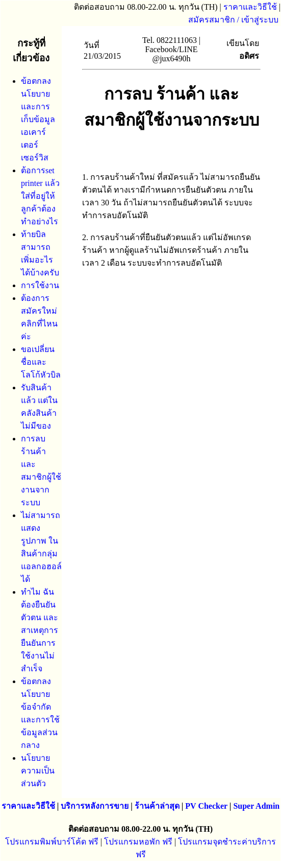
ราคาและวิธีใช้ (250, 7)
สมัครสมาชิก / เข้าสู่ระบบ (233, 20)
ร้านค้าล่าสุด (157, 806)
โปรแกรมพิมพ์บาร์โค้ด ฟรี (52, 842)
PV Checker (206, 806)
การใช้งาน (40, 285)
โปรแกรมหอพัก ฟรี (138, 842)
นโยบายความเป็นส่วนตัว (38, 771)
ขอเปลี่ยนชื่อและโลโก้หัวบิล (41, 362)
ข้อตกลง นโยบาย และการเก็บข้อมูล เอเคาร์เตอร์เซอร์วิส (38, 119)
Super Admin (256, 806)
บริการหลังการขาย (95, 806)
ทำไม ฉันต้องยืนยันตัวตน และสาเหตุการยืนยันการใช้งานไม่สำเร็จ (40, 630)
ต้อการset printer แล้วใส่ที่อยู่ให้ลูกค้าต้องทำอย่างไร (40, 196)
